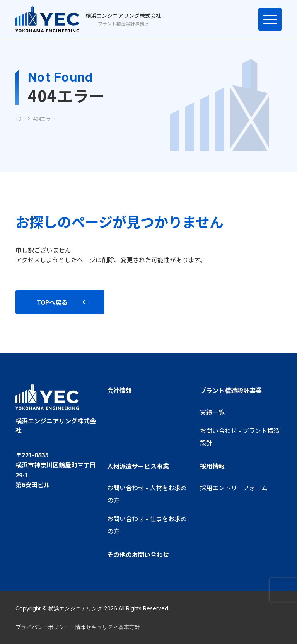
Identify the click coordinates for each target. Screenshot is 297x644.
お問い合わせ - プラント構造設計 (240, 437)
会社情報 (119, 390)
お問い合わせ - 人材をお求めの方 (147, 494)
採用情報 (212, 466)
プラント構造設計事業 (231, 390)
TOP (20, 118)
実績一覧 (212, 412)
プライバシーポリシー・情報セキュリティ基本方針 (78, 627)
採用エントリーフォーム (234, 488)
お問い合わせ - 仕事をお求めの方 (147, 525)
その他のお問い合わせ (138, 554)
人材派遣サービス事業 (138, 466)
